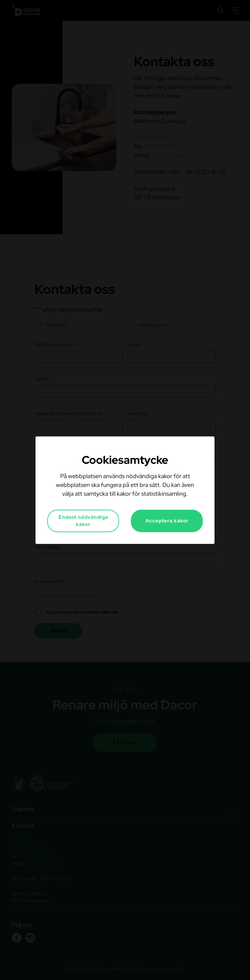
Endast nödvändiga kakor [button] (83, 521)
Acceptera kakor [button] (167, 521)
